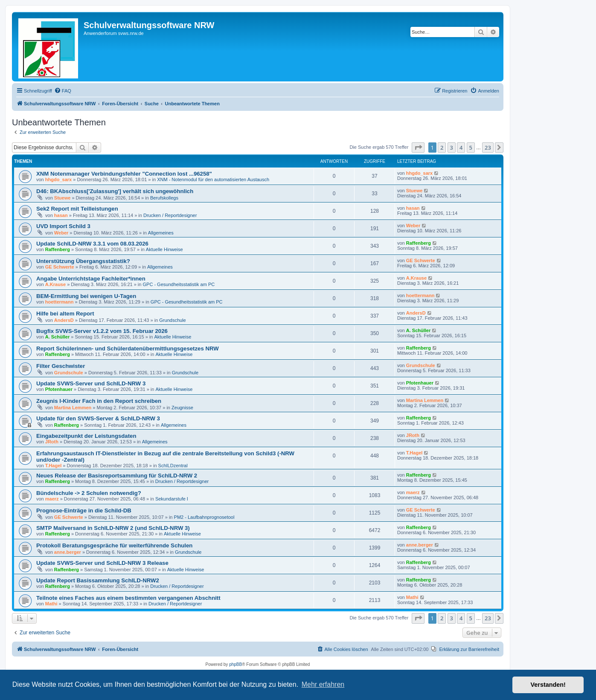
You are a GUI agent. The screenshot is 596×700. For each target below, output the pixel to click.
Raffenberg (58, 249)
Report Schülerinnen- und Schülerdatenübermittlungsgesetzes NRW (128, 349)
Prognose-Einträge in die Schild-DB (84, 511)
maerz (52, 499)
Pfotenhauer (59, 389)
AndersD (64, 320)
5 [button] (471, 148)
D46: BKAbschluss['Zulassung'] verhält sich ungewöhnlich (115, 191)
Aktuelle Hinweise (164, 249)
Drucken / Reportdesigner (170, 215)
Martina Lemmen (73, 408)
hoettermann (60, 302)
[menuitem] (63, 91)
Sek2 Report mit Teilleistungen (77, 209)
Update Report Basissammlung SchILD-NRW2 (98, 580)
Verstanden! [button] (548, 685)
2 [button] (442, 148)
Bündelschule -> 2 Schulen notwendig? (89, 493)
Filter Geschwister (61, 366)
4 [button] (461, 148)
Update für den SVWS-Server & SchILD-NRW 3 (98, 418)
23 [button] (488, 148)
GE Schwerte (60, 267)
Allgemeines (161, 233)
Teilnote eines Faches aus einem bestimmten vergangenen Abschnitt (128, 598)
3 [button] (452, 148)
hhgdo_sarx (58, 179)
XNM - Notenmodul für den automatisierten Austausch (213, 179)
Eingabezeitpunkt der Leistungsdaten (86, 436)
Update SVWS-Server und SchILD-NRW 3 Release (102, 563)
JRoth (52, 442)
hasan (61, 215)
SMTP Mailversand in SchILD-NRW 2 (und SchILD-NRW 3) (113, 528)
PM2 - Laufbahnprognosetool (204, 517)
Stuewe (63, 198)
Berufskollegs (164, 198)
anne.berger (68, 552)
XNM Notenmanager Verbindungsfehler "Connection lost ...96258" (124, 174)
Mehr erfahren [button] (323, 684)
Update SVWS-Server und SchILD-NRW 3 (91, 383)
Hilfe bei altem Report (65, 314)
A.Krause (55, 284)
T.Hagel (54, 466)
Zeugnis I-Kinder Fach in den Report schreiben (99, 401)
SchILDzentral (173, 466)
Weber (61, 233)
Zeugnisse (182, 408)
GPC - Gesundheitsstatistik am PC (179, 284)
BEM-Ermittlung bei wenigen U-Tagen (86, 296)
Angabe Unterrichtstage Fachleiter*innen (91, 279)
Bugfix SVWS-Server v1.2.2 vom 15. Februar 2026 (102, 331)
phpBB (235, 664)
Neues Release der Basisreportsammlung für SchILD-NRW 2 (117, 476)
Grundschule (172, 320)
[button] (418, 148)
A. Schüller (57, 337)
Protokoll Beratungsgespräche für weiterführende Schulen (114, 545)
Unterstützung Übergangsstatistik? (83, 261)
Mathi (51, 604)
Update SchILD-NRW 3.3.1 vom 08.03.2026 (92, 244)
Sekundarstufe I (172, 499)
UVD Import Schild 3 (63, 226)
